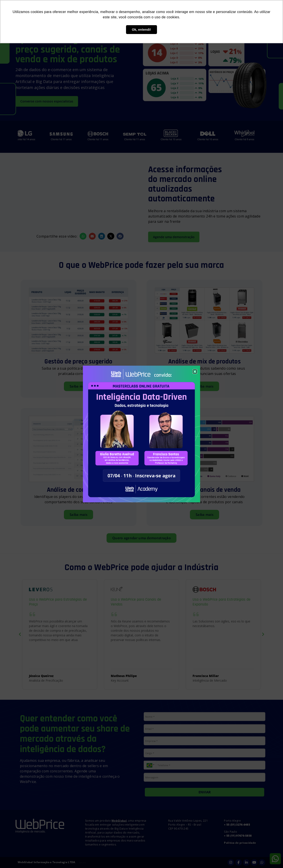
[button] (195, 372)
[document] (141, 434)
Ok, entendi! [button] (142, 30)
